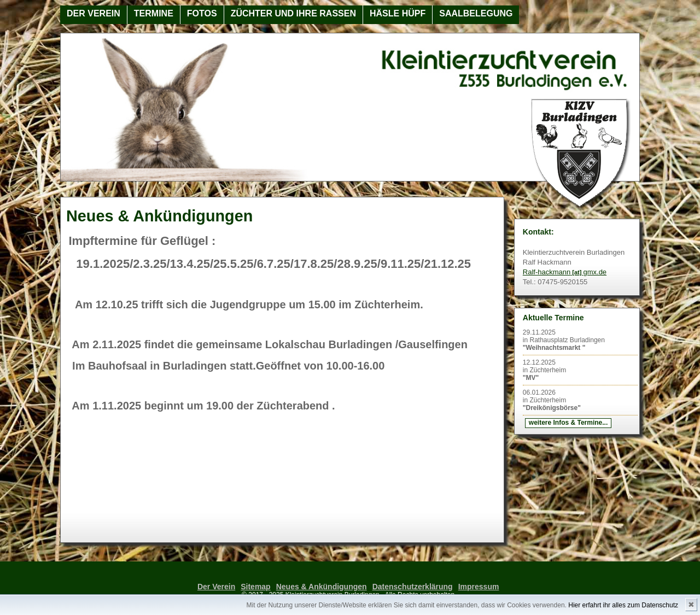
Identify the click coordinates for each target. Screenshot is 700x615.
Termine (154, 13)
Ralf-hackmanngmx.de (565, 272)
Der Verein (94, 13)
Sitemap (255, 587)
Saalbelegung (476, 13)
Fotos (202, 13)
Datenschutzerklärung (413, 587)
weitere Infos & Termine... (568, 423)
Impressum (479, 587)
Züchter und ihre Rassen (293, 13)
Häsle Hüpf (398, 13)
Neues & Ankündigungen (322, 587)
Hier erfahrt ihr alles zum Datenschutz (623, 605)
